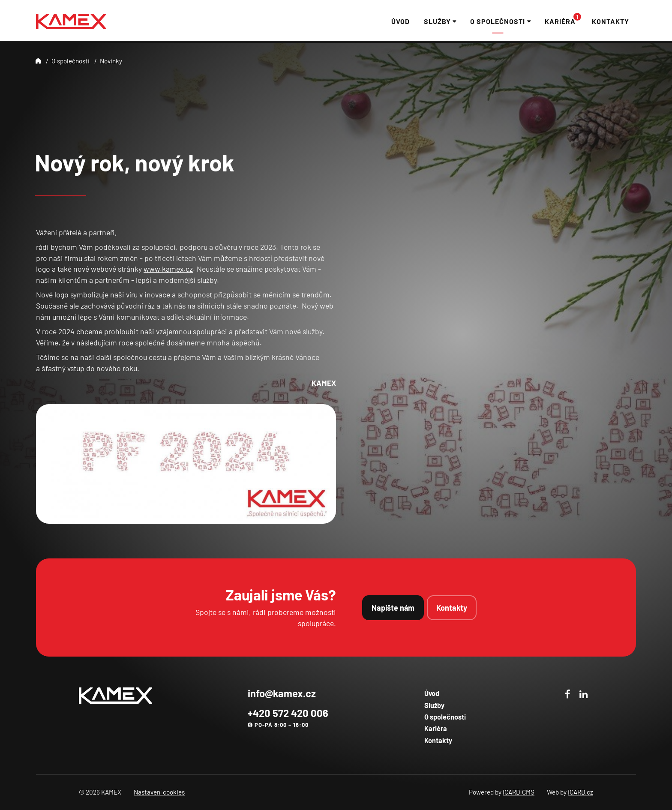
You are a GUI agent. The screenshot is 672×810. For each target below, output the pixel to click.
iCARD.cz (580, 792)
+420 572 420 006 (288, 713)
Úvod (432, 693)
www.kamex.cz (168, 269)
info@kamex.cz (282, 693)
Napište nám (393, 608)
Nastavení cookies (159, 792)
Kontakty (452, 608)
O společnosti (70, 61)
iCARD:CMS (519, 792)
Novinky (111, 61)
